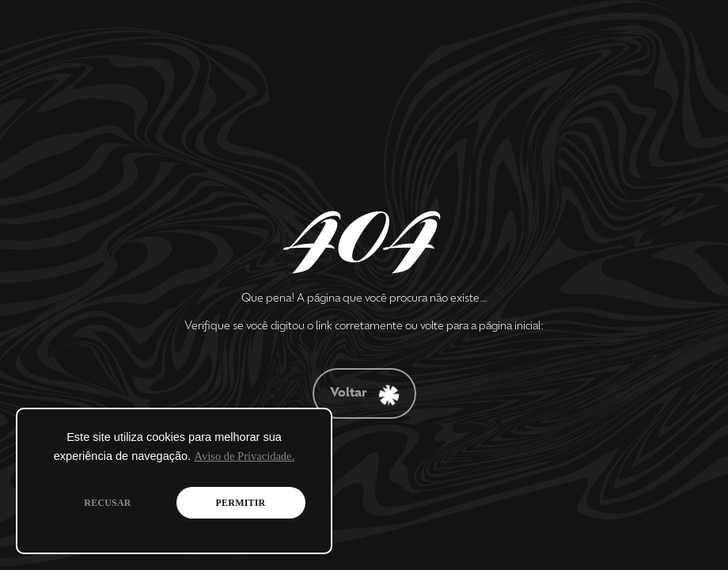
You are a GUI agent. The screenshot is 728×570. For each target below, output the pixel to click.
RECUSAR (107, 503)
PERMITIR (241, 503)
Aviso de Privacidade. (245, 456)
